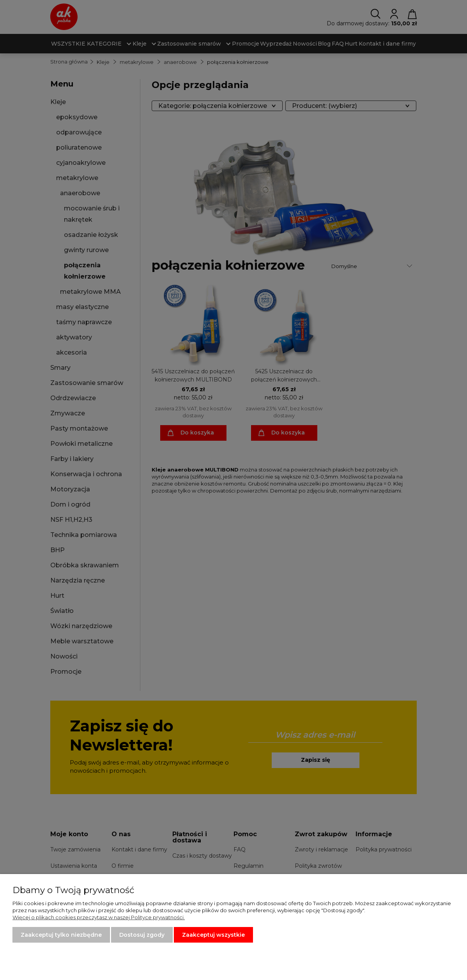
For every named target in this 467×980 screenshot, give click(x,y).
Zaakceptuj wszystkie (213, 935)
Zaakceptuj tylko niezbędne (61, 935)
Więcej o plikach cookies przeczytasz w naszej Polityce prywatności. (99, 917)
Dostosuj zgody (142, 935)
